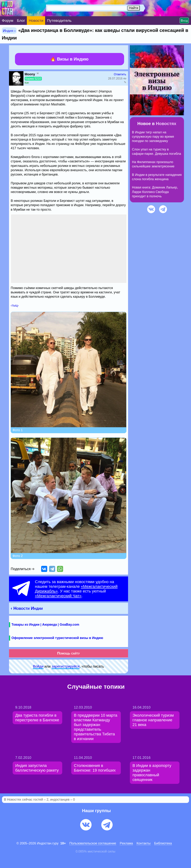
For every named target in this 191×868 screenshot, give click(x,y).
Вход (184, 21)
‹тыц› (15, 305)
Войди (38, 666)
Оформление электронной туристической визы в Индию (57, 638)
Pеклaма (126, 843)
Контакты (144, 843)
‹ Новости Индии (27, 608)
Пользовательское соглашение (93, 843)
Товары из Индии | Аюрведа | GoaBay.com (45, 625)
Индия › (9, 31)
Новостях (166, 124)
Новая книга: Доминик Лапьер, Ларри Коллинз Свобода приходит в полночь (155, 192)
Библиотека (163, 843)
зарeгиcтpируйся (66, 666)
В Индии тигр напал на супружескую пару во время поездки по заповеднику (153, 137)
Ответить (120, 74)
